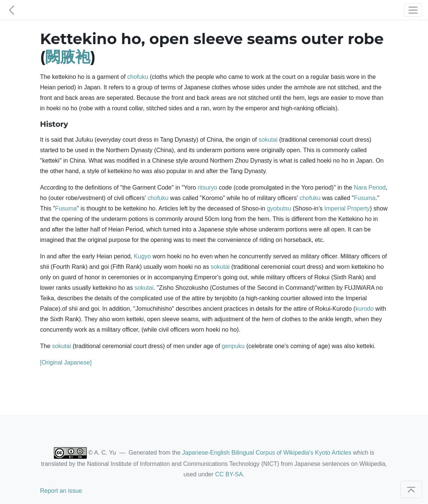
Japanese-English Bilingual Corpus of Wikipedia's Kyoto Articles (267, 453)
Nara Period (370, 188)
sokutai (268, 140)
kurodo (365, 309)
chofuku (138, 77)
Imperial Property (347, 208)
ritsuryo (207, 188)
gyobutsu (279, 208)
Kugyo (142, 256)
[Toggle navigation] (413, 10)
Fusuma (365, 198)
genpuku (233, 346)
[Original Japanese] (66, 362)
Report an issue (61, 491)
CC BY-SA (229, 474)
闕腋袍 (68, 57)
